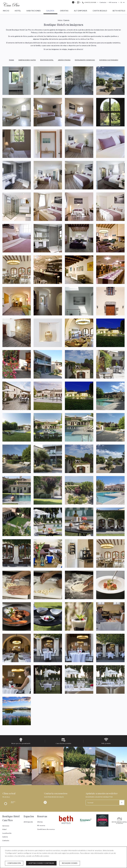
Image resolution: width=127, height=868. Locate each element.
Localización (7, 833)
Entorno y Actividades (109, 60)
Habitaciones (34, 11)
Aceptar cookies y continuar (41, 863)
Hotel (18, 11)
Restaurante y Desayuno (85, 60)
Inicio (6, 11)
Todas (11, 60)
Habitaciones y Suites (27, 60)
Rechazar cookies (70, 863)
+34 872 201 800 (89, 2)
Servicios (6, 826)
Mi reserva (113, 2)
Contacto (103, 2)
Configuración (14, 863)
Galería (50, 11)
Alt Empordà (81, 11)
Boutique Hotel (47, 60)
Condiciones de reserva (46, 829)
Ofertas (64, 11)
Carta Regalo (100, 11)
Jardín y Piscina (64, 60)
